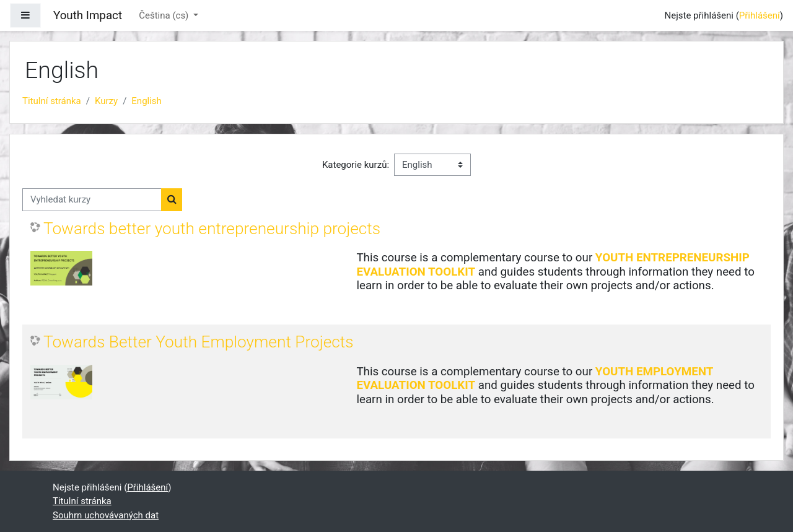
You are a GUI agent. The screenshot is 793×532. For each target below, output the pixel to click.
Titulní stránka (52, 101)
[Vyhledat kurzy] (92, 200)
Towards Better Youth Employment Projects (199, 342)
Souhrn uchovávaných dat (106, 515)
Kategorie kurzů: (356, 165)
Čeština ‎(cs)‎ (165, 15)
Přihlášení (760, 15)
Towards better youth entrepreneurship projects (212, 229)
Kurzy (106, 101)
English (147, 101)
